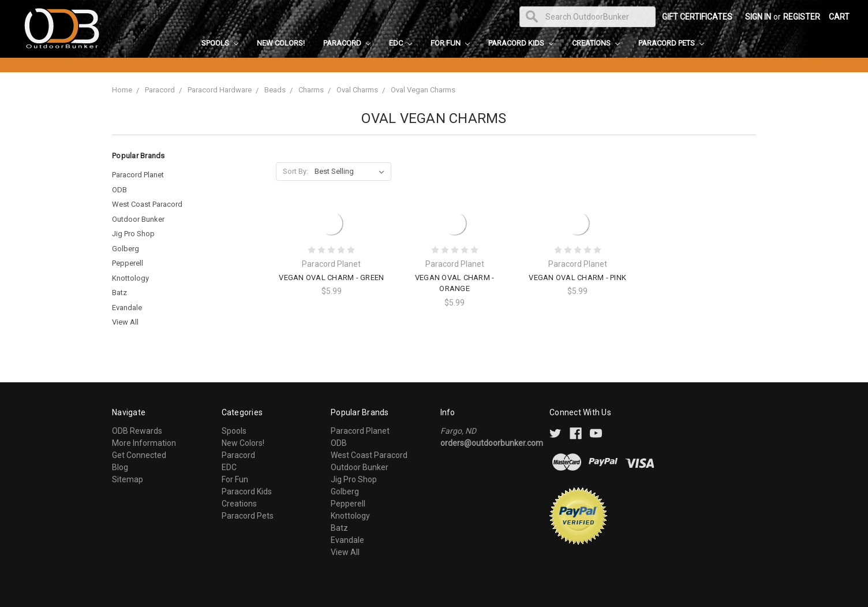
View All (125, 322)
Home (122, 90)
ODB (119, 190)
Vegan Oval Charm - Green (331, 278)
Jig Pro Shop (133, 234)
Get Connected (139, 455)
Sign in (758, 17)
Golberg (126, 249)
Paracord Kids (521, 43)
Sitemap (128, 479)
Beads (275, 90)
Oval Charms (357, 90)
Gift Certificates (697, 17)
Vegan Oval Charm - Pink (577, 278)
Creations (596, 43)
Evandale (127, 308)
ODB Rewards (137, 431)
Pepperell (128, 263)
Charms (311, 90)
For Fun (450, 43)
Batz (119, 293)
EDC (401, 43)
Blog (120, 467)
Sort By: (295, 171)
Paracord (347, 43)
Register (802, 17)
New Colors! (281, 43)
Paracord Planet (138, 175)
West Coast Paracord (147, 204)
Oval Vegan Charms (423, 90)
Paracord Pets (671, 43)
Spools (220, 43)
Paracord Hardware (220, 90)
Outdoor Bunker (138, 219)
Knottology (130, 278)
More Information (144, 443)
